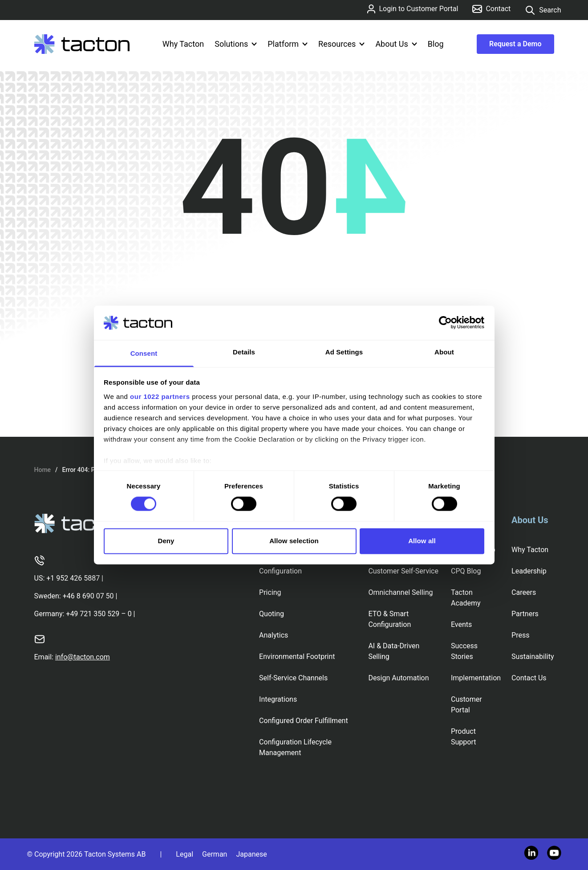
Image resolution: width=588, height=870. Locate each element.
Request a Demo (515, 44)
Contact (491, 9)
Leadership (529, 571)
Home (43, 470)
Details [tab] (244, 352)
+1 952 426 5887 (73, 578)
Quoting (272, 614)
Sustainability (533, 657)
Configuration (280, 571)
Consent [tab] (144, 353)
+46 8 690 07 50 (88, 596)
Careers (524, 592)
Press (520, 635)
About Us (396, 44)
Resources (341, 44)
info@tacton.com (83, 657)
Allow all (422, 541)
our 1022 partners (160, 396)
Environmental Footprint (297, 657)
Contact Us (529, 678)
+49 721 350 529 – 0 (99, 614)
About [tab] (444, 352)
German (215, 854)
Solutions (236, 44)
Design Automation (398, 678)
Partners (525, 614)
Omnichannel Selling (400, 592)
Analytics (274, 635)
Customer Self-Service (403, 571)
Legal (185, 854)
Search (543, 10)
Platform (288, 44)
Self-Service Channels (293, 678)
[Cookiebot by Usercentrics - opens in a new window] (445, 323)
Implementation (476, 678)
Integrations (278, 699)
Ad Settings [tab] (344, 352)
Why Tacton (183, 44)
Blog (436, 44)
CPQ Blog (466, 571)
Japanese (251, 854)
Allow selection (294, 541)
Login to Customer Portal (413, 9)
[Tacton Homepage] (82, 44)
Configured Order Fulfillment (304, 721)
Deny (166, 541)
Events (461, 624)
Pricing (270, 592)
